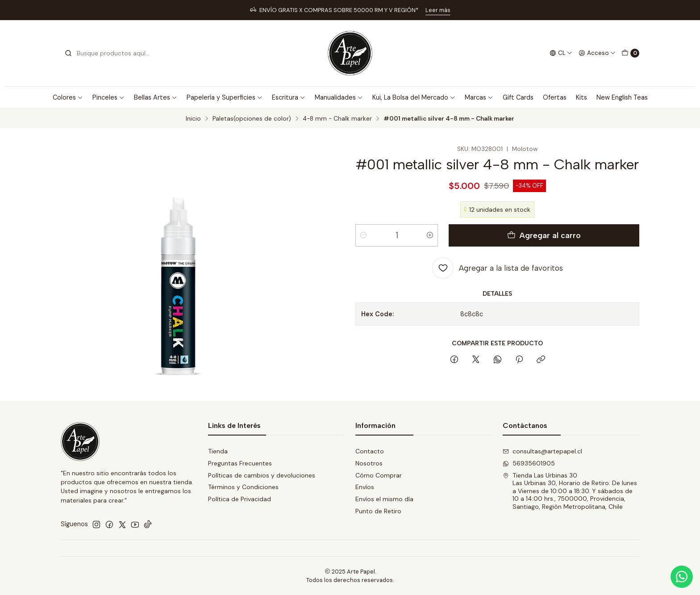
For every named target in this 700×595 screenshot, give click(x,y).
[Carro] (630, 53)
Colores (68, 97)
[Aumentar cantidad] (430, 235)
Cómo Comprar (379, 475)
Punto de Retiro (378, 511)
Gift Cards (518, 97)
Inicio (193, 119)
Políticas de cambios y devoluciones (262, 475)
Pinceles (108, 97)
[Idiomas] (561, 53)
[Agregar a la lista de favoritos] (498, 268)
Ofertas (555, 97)
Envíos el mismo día (384, 499)
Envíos (365, 487)
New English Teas (622, 97)
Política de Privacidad (240, 499)
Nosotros (369, 463)
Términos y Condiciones (243, 487)
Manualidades (339, 97)
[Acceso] (597, 53)
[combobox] (110, 53)
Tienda (218, 451)
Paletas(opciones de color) (252, 119)
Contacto (370, 451)
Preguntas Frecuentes (240, 463)
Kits (581, 97)
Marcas (479, 97)
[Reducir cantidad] (363, 235)
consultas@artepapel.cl (542, 451)
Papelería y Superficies (225, 97)
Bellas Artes (156, 97)
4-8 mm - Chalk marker (337, 119)
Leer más (438, 10)
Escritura (289, 97)
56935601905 (529, 463)
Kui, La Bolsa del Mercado (414, 97)
